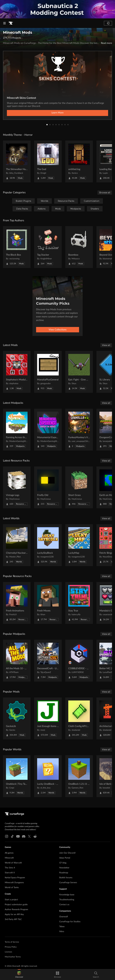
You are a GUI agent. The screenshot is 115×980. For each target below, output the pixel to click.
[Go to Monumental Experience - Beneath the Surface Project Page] (48, 430)
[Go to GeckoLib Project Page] (17, 718)
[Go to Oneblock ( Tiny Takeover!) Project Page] (17, 776)
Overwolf (64, 917)
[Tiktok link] (12, 836)
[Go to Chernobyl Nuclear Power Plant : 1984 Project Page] (17, 545)
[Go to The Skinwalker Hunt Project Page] (17, 161)
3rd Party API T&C (13, 919)
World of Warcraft (13, 863)
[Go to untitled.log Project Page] (79, 161)
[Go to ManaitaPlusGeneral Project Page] (48, 372)
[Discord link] (24, 836)
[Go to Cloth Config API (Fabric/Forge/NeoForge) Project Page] (79, 718)
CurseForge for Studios (70, 922)
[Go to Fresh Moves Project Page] (48, 603)
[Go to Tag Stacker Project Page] (48, 247)
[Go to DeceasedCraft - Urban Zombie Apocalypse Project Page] (48, 661)
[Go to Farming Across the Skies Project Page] (17, 430)
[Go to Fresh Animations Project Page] (17, 603)
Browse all (105, 193)
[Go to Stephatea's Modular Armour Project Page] (17, 372)
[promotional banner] (57, 9)
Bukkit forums (66, 878)
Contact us (64, 905)
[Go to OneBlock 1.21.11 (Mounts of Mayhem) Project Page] (79, 776)
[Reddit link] (35, 836)
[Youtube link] (18, 836)
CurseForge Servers (68, 883)
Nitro (62, 932)
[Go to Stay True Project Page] (79, 603)
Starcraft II (10, 873)
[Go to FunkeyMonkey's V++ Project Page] (79, 430)
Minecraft (9, 858)
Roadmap (64, 873)
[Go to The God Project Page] (48, 161)
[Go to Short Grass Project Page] (79, 487)
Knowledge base (67, 895)
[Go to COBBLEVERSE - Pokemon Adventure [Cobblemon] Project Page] (79, 661)
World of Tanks (12, 888)
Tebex (62, 927)
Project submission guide (16, 905)
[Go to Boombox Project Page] (79, 247)
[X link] (29, 836)
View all (106, 345)
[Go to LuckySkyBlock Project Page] (48, 545)
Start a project (11, 900)
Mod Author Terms (13, 957)
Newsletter (64, 868)
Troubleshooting (67, 900)
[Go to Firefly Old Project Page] (48, 487)
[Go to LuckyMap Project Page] (79, 545)
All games (9, 853)
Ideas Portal (65, 858)
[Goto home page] (11, 23)
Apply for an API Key (14, 914)
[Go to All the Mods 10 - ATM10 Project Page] (17, 661)
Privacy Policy (11, 947)
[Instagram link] (7, 836)
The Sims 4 (10, 868)
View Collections (58, 330)
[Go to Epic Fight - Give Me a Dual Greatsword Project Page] (79, 372)
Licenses (8, 952)
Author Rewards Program (16, 910)
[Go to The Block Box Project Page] (17, 247)
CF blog (63, 863)
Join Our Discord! (67, 853)
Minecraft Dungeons (14, 883)
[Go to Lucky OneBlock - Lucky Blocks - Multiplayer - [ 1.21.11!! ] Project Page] (48, 776)
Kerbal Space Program (15, 878)
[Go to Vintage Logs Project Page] (17, 487)
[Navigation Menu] (4, 23)
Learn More (57, 113)
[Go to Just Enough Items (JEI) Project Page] (48, 718)
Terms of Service (12, 942)
